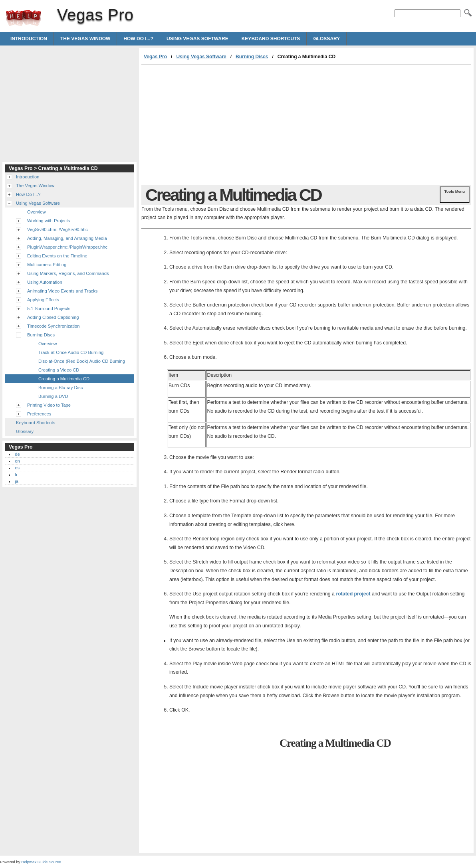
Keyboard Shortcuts (271, 39)
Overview (37, 212)
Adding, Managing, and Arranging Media (67, 238)
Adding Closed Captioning (53, 317)
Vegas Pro (24, 18)
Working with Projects (49, 221)
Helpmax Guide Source (41, 862)
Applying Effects (43, 300)
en (17, 461)
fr (16, 475)
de (17, 454)
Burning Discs (252, 57)
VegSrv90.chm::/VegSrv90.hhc (58, 229)
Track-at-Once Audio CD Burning (71, 352)
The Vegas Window (85, 39)
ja (17, 481)
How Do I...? (138, 39)
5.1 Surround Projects (49, 308)
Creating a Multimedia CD (64, 379)
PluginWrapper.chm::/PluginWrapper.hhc (67, 247)
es (17, 468)
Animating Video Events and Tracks (62, 291)
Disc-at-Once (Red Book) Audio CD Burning (82, 361)
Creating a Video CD (59, 370)
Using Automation (45, 282)
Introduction (29, 39)
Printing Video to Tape (49, 405)
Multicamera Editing (47, 265)
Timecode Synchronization (53, 326)
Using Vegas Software (197, 39)
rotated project (353, 594)
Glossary (326, 39)
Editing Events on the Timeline (57, 256)
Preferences (39, 414)
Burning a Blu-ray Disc (60, 388)
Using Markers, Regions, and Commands (68, 273)
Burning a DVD (53, 396)
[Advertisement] (208, 125)
